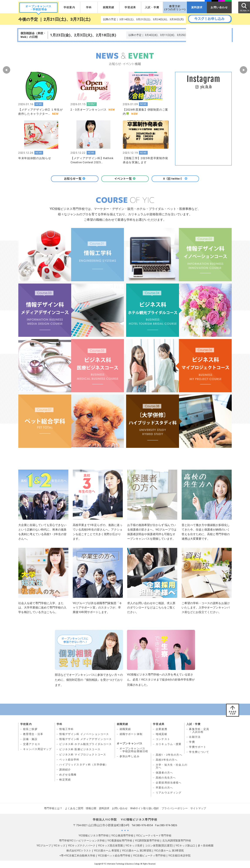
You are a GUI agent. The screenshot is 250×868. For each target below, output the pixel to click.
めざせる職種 (68, 775)
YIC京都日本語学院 (179, 856)
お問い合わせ (219, 7)
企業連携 (161, 730)
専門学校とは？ (53, 809)
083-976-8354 (144, 826)
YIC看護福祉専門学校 (120, 841)
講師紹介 (65, 770)
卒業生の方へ (164, 788)
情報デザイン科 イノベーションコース (84, 735)
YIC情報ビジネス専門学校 (94, 836)
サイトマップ (198, 809)
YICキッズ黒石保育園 (110, 846)
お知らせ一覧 (75, 179)
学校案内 (69, 7)
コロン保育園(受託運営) (159, 846)
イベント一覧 (125, 179)
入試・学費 (152, 7)
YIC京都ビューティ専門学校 (149, 856)
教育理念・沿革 (33, 735)
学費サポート (198, 748)
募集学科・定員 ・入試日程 (199, 731)
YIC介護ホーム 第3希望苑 (169, 851)
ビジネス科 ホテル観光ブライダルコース (85, 745)
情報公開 (91, 809)
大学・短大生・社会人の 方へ (171, 767)
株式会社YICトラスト (79, 851)
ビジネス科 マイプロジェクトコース (83, 755)
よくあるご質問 (74, 809)
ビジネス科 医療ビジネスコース (80, 750)
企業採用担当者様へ (169, 783)
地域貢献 (161, 735)
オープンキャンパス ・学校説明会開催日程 (134, 751)
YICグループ (44, 846)
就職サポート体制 (131, 735)
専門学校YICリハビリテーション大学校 (82, 841)
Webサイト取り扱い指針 (145, 809)
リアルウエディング (169, 793)
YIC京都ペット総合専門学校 (114, 856)
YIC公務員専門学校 (122, 836)
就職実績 (109, 7)
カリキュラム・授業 (169, 745)
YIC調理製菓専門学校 (147, 841)
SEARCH (244, 7)
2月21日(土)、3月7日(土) (67, 19)
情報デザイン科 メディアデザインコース (85, 740)
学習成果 (130, 7)
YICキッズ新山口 (185, 846)
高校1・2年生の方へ (169, 755)
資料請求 (197, 7)
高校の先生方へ (166, 778)
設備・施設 (30, 740)
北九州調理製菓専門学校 (177, 841)
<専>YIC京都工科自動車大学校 (77, 856)
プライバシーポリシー (175, 809)
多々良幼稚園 (206, 846)
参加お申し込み (130, 757)
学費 (192, 743)
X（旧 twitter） (175, 179)
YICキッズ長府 (134, 846)
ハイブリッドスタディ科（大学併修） (84, 765)
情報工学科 (66, 730)
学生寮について (199, 753)
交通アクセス (32, 745)
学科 (89, 7)
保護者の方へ (164, 773)
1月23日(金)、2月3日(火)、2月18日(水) (83, 35)
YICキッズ (59, 846)
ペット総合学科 (69, 760)
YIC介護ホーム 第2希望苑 (137, 851)
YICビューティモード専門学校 (154, 836)
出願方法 (195, 738)
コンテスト (163, 740)
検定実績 (65, 780)
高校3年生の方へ (167, 760)
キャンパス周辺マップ (37, 750)
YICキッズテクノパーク (82, 846)
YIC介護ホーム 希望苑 (107, 851)
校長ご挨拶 (30, 730)
